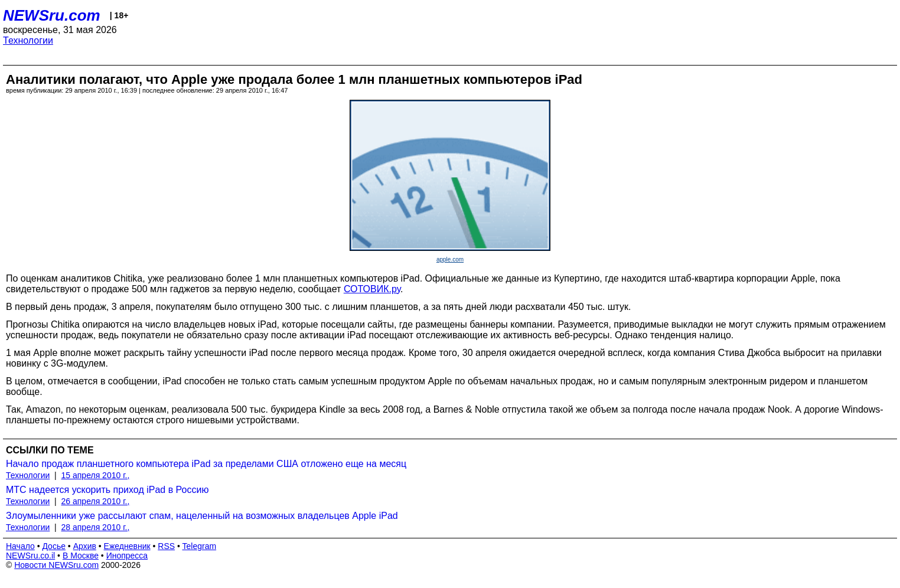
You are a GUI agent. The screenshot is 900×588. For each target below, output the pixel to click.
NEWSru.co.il (30, 556)
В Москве (81, 556)
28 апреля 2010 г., (96, 527)
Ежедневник (127, 546)
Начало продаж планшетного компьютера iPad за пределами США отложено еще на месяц (206, 464)
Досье (54, 546)
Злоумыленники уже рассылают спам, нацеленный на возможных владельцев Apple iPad (202, 516)
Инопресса (127, 556)
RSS (166, 546)
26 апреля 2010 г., (96, 501)
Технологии (28, 40)
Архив (85, 546)
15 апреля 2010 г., (96, 475)
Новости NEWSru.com (56, 565)
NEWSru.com (52, 15)
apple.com (450, 259)
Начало (20, 546)
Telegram (200, 546)
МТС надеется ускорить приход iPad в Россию (107, 490)
